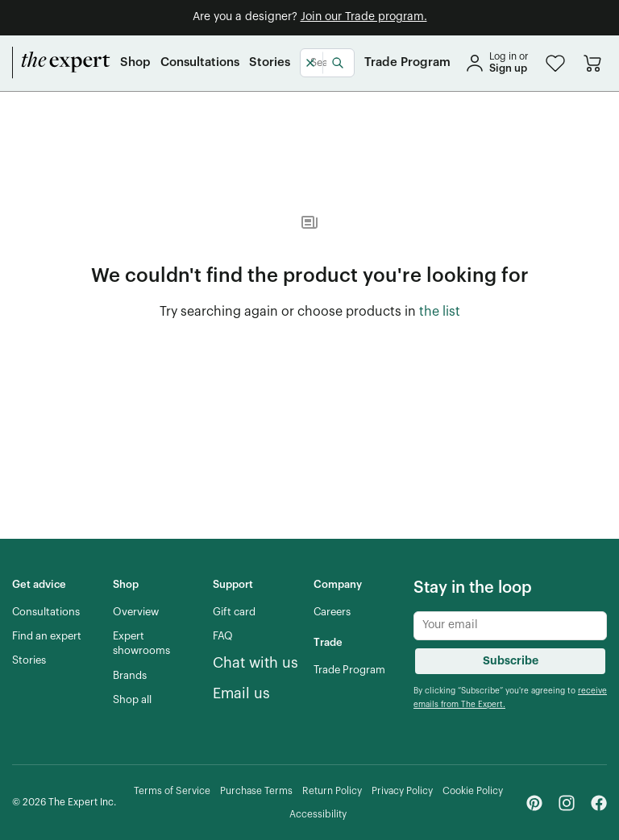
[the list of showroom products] (440, 312)
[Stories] (270, 63)
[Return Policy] (332, 791)
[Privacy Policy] (402, 791)
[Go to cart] (592, 63)
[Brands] (130, 676)
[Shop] (135, 63)
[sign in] (496, 63)
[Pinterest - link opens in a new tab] (534, 803)
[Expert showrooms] (157, 643)
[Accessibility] (318, 815)
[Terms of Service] (172, 791)
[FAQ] (223, 636)
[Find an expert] (47, 636)
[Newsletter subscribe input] (510, 626)
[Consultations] (200, 63)
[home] (61, 63)
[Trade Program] (407, 63)
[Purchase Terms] (256, 791)
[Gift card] (234, 612)
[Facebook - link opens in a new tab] (599, 803)
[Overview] (136, 612)
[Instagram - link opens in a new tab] (567, 803)
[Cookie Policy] (473, 791)
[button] (555, 63)
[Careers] (332, 612)
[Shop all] (132, 700)
